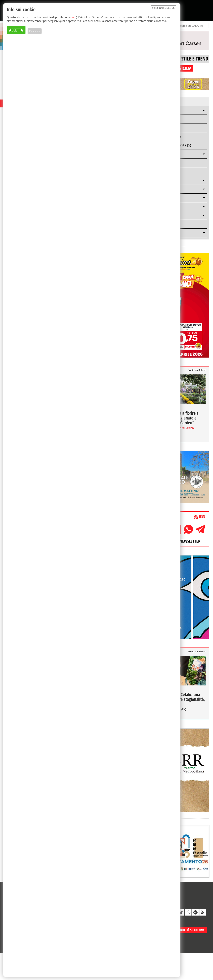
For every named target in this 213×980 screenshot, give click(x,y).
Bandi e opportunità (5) (173, 145)
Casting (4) (163, 128)
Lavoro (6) (162, 119)
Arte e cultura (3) (168, 136)
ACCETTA (16, 30)
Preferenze (35, 31)
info (74, 17)
